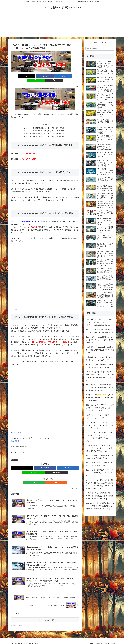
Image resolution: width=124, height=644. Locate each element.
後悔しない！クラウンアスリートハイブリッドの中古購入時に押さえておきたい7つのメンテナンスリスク (100, 408)
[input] (100, 49)
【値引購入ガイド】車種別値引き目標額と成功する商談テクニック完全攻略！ (100, 350)
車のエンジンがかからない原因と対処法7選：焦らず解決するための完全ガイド (100, 331)
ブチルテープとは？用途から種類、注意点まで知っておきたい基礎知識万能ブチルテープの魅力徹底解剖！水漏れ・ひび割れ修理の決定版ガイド (100, 484)
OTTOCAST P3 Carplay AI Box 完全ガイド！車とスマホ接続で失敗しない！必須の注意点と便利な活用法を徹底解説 (100, 322)
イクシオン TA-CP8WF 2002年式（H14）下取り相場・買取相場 (46, 123)
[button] (68, 76)
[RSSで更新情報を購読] (47, 478)
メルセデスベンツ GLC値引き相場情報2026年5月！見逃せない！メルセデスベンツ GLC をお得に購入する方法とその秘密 (100, 437)
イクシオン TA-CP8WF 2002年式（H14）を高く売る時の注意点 (46, 132)
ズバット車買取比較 (18, 305)
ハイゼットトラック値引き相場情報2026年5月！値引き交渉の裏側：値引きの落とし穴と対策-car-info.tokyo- (100, 496)
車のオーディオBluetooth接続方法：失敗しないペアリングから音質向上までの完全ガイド (100, 340)
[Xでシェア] (22, 76)
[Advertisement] (62, 25)
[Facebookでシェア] (33, 76)
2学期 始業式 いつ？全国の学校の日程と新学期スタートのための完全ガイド (100, 359)
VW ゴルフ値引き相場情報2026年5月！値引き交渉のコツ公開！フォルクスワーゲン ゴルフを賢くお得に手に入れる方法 (100, 376)
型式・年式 (14, 455)
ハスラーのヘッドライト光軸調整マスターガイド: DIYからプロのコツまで (100, 416)
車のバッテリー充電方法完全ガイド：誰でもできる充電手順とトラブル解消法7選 (100, 473)
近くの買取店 (15, 436)
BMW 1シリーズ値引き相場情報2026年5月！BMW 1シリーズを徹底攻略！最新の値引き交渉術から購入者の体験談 (100, 506)
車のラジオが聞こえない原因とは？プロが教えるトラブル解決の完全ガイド (100, 457)
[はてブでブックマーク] (45, 76)
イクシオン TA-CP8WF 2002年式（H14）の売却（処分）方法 (45, 126)
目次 (42, 119)
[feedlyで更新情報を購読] (43, 478)
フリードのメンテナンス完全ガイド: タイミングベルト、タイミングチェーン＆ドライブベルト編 (100, 425)
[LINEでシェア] (56, 76)
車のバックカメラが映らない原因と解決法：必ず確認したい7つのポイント (100, 464)
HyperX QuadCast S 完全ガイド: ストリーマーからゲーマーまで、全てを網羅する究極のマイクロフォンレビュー (100, 448)
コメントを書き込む (45, 618)
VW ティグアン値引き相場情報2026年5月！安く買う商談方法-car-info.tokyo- (99, 366)
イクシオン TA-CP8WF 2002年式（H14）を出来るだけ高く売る (46, 129)
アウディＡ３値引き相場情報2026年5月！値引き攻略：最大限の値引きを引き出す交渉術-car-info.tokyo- (100, 388)
